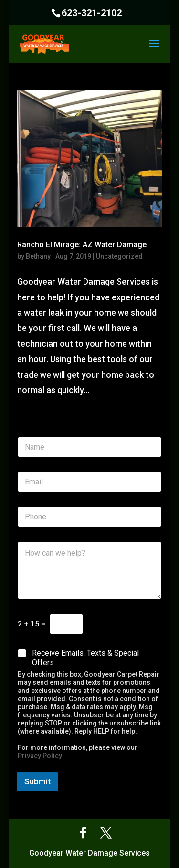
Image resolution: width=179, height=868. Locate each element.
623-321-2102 (92, 13)
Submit (37, 781)
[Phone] (90, 517)
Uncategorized (119, 256)
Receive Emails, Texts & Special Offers (85, 658)
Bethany (38, 256)
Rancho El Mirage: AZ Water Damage (82, 245)
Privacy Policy (40, 756)
